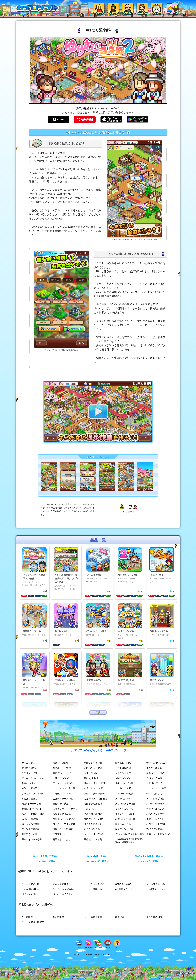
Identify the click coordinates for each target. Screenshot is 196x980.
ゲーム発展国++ (30, 763)
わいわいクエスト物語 (33, 814)
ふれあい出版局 (123, 788)
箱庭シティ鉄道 (61, 804)
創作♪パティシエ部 (94, 788)
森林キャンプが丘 (155, 819)
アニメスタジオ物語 (63, 783)
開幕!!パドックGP (155, 773)
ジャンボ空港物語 (31, 829)
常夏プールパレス (155, 809)
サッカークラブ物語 (156, 788)
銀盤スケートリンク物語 (159, 834)
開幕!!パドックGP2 (31, 809)
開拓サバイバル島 (124, 783)
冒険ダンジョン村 (93, 763)
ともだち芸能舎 (29, 799)
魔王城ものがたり (62, 839)
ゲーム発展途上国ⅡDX (33, 922)
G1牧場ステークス (156, 783)
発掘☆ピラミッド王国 (95, 783)
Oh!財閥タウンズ (124, 889)
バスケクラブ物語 (155, 814)
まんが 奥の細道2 (30, 889)
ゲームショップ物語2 (64, 889)
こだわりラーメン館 (63, 799)
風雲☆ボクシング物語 (64, 819)
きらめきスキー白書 (125, 804)
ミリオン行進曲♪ (30, 773)
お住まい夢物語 (29, 788)
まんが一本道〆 (154, 768)
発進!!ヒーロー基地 (31, 804)
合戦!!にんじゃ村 (30, 783)
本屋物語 (120, 917)
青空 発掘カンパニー (157, 763)
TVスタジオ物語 (154, 829)
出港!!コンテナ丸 (124, 763)
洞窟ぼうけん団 (29, 834)
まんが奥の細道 (61, 884)
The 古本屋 (27, 917)
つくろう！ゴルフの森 (64, 824)
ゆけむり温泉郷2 (30, 819)
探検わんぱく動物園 (63, 829)
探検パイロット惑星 (32, 839)
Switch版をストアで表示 (46, 856)
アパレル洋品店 (154, 778)
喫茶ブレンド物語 (124, 829)
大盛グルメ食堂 (123, 773)
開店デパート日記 (62, 773)
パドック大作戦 (29, 894)
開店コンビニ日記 (93, 824)
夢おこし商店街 (154, 794)
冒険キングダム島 (62, 814)
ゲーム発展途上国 (31, 884)
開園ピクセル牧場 (93, 804)
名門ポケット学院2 (94, 768)
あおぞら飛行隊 (123, 799)
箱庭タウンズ (91, 809)
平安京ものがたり (62, 834)
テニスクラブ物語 (155, 799)
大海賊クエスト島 (62, 794)
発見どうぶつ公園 (124, 809)
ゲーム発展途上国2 (156, 884)
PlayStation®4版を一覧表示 (149, 856)
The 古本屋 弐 (60, 917)
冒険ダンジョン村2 (94, 819)
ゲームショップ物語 (94, 884)
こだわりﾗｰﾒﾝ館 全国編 (96, 799)
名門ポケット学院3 (156, 824)
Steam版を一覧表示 (97, 856)
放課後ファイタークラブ (65, 809)
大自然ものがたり (31, 768)
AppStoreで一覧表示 (149, 861)
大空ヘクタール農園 (94, 794)
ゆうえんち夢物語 (31, 824)
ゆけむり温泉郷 (61, 763)
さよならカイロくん (63, 894)
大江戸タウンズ (61, 778)
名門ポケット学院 (62, 768)
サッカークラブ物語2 (32, 794)
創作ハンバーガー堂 (125, 819)
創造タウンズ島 (92, 829)
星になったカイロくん (33, 778)
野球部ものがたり (155, 804)
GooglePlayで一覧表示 (97, 861)
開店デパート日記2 (125, 814)
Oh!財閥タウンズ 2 (156, 889)
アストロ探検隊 (123, 768)
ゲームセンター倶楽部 (64, 788)
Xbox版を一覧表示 (46, 861)
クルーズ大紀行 (92, 773)
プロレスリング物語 (94, 834)
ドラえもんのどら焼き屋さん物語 (130, 834)
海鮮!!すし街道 (91, 778)
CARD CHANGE (123, 884)
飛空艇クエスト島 (93, 839)
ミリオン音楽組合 (93, 889)
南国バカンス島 (123, 824)
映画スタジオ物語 (93, 814)
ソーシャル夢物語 (124, 794)
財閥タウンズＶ (123, 778)
